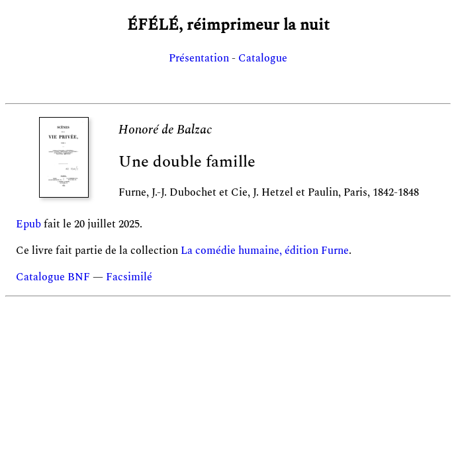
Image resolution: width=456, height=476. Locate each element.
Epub (28, 224)
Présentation (199, 58)
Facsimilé (129, 277)
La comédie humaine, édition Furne (265, 251)
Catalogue (263, 58)
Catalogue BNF (53, 277)
